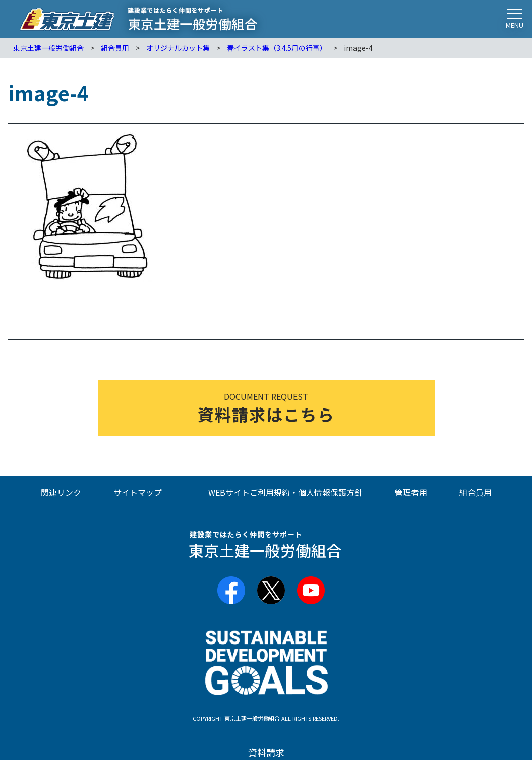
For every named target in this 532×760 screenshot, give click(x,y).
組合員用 (476, 492)
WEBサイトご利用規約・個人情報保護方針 (285, 492)
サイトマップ (138, 492)
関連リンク (61, 492)
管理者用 (411, 492)
